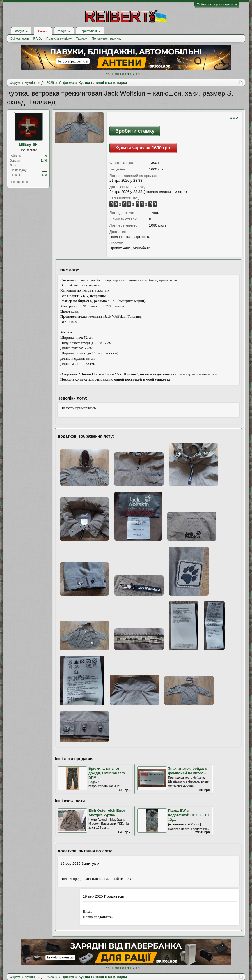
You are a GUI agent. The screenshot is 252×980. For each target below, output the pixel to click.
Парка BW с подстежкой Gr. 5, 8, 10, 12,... (189, 815)
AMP (234, 118)
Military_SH (28, 145)
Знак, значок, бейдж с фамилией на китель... (188, 771)
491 (44, 170)
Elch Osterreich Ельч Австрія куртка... (107, 813)
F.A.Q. (37, 38)
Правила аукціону (59, 38)
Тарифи (82, 38)
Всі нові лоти (20, 38)
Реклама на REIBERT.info (126, 74)
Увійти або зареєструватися (217, 4)
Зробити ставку (135, 131)
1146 (44, 161)
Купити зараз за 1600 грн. (143, 148)
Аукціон (43, 31)
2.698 (43, 175)
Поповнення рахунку (106, 38)
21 (45, 182)
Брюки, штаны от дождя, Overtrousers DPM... (107, 773)
